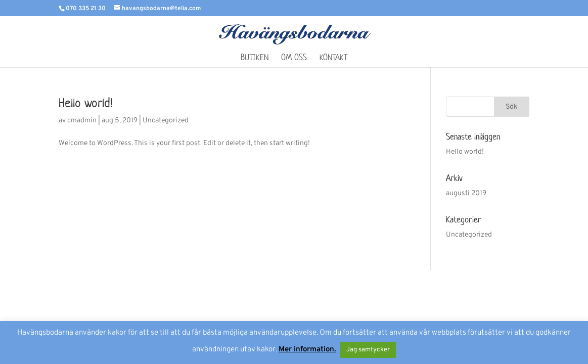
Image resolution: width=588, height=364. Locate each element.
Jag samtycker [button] (368, 350)
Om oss (294, 58)
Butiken (255, 58)
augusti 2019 (466, 193)
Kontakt (333, 58)
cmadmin (82, 121)
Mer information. (307, 350)
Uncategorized (166, 121)
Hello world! (86, 103)
